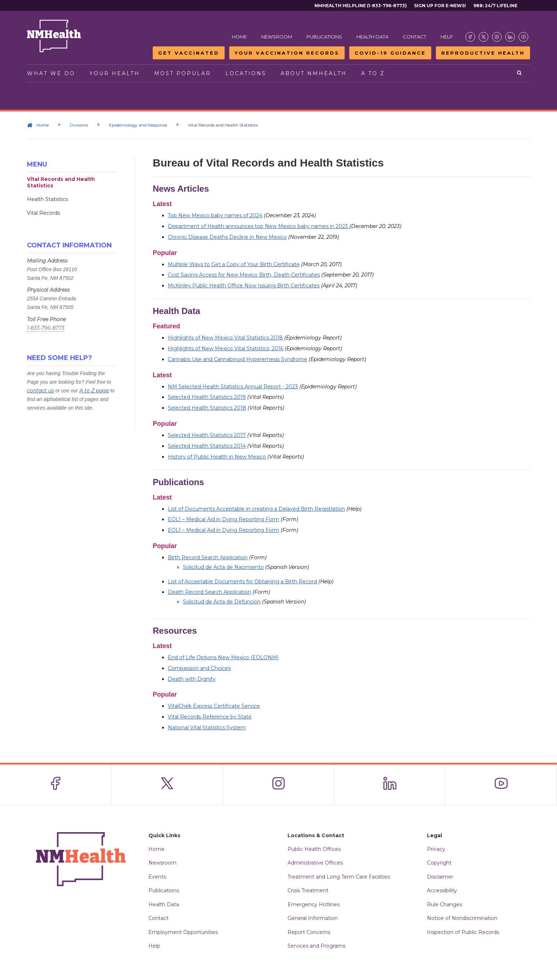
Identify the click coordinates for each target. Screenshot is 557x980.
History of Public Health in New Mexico (217, 457)
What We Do (51, 73)
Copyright (439, 863)
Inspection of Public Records (463, 932)
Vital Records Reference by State (210, 717)
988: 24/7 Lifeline (495, 6)
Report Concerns (309, 932)
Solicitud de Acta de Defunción (222, 602)
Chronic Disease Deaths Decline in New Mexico (227, 237)
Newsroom (277, 37)
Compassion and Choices (199, 668)
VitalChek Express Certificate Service (214, 706)
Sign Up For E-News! (440, 6)
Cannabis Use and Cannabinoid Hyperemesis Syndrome (238, 359)
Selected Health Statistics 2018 (207, 408)
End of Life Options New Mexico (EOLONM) (223, 657)
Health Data (372, 37)
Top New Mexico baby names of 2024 (215, 215)
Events (157, 877)
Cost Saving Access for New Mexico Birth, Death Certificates (244, 275)
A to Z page (94, 391)
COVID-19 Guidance (390, 53)
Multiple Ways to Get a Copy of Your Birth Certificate (234, 264)
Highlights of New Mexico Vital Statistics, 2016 (225, 348)
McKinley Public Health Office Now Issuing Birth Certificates (244, 286)
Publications (324, 37)
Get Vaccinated (189, 53)
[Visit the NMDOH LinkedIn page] (510, 37)
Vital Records (43, 213)
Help (447, 37)
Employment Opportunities (183, 932)
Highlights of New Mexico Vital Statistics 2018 (225, 338)
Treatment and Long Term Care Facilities (339, 877)
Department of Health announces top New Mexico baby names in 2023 (259, 226)
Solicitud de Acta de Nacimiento (223, 567)
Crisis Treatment (308, 890)
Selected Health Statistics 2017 (207, 435)
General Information (313, 918)
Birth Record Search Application (208, 557)
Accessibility (442, 890)
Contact (415, 37)
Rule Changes (445, 904)
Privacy (436, 849)
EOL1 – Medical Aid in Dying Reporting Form (224, 519)
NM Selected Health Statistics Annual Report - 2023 (233, 387)
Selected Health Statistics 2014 (207, 446)
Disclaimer (440, 877)
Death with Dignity (192, 679)
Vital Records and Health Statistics (61, 182)
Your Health (115, 73)
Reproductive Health (483, 53)
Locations (246, 73)
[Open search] (520, 73)
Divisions (79, 125)
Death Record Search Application (210, 592)
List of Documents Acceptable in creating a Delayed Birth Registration (256, 509)
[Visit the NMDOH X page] (484, 37)
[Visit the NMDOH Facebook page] (470, 37)
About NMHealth (314, 73)
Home (239, 37)
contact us (40, 391)
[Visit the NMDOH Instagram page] (497, 37)
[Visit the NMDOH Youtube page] (523, 37)
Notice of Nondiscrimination (462, 918)
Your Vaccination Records (287, 53)
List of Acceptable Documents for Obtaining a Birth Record (242, 582)
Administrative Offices (315, 863)
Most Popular (183, 73)
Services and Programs (316, 946)
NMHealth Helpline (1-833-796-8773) (361, 6)
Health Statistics (47, 199)
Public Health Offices (314, 849)
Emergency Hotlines (314, 904)
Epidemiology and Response (138, 125)
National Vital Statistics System (207, 728)
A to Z (373, 73)
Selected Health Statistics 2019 (207, 397)
